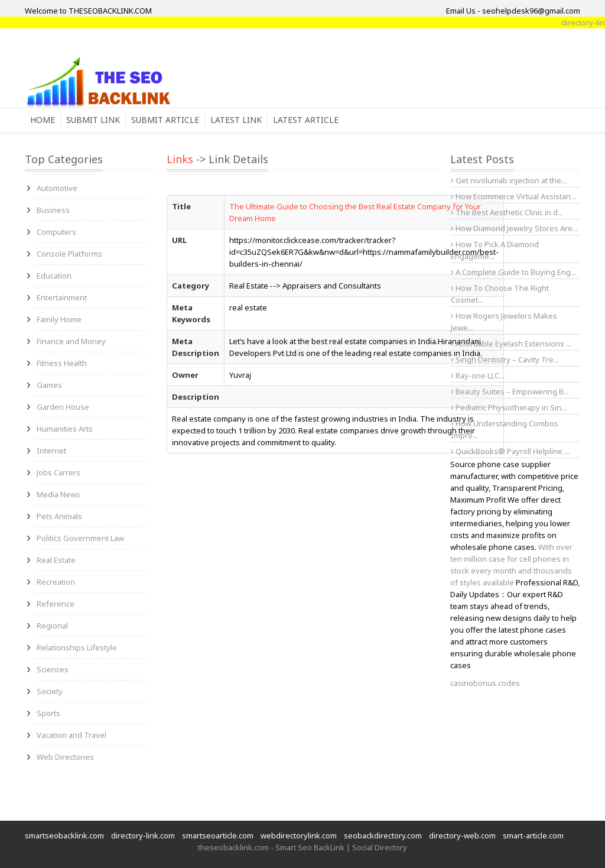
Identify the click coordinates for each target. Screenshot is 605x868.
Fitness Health (62, 363)
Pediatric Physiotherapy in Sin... (509, 407)
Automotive (57, 188)
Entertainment (62, 297)
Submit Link (93, 120)
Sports (48, 713)
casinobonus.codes (485, 683)
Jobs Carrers (58, 472)
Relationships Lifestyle (77, 647)
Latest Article (306, 120)
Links (180, 159)
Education (54, 276)
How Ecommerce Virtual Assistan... (513, 196)
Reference (56, 604)
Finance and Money (71, 341)
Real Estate (56, 560)
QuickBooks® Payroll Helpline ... (510, 451)
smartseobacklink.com (64, 835)
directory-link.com (143, 835)
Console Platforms (69, 254)
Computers (56, 232)
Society (50, 691)
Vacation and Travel (71, 735)
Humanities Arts (65, 429)
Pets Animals (59, 516)
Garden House (63, 407)
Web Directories (65, 757)
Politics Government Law (80, 538)
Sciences (53, 669)
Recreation (56, 582)
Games (49, 385)
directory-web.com (462, 835)
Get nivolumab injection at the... (509, 180)
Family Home (59, 319)
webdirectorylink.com (299, 835)
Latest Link (236, 120)
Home (43, 120)
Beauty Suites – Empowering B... (510, 391)
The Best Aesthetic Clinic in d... (507, 212)
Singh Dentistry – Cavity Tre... (505, 359)
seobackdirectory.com (383, 835)
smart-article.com (533, 835)
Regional (52, 626)
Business (53, 210)
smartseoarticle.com (218, 835)
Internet (51, 451)
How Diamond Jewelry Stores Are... (514, 228)
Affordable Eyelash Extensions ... (511, 344)
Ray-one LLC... (478, 375)
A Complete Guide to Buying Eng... (513, 272)
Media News (58, 494)
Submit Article (165, 120)
